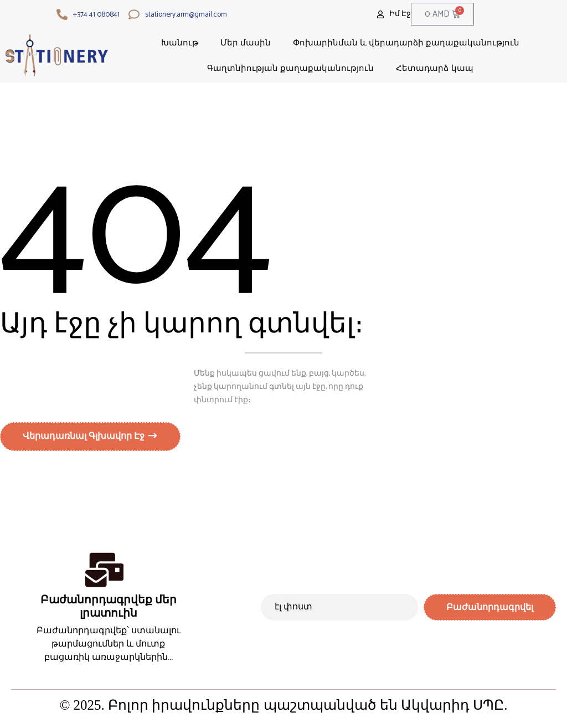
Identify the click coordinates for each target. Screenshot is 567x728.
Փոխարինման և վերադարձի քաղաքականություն (406, 42)
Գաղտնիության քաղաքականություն (290, 68)
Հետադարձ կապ (434, 68)
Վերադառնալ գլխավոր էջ (85, 438)
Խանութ (180, 42)
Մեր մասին (246, 42)
